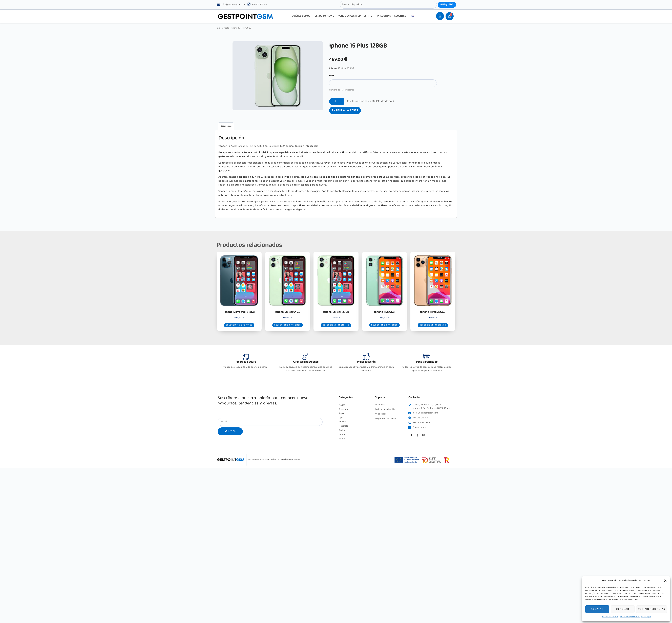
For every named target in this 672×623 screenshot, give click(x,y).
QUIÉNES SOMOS (301, 16)
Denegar (623, 609)
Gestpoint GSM (280, 146)
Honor (342, 439)
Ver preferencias (652, 609)
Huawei (342, 426)
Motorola (343, 430)
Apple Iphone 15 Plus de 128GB (249, 146)
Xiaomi (342, 409)
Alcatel (342, 443)
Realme (342, 434)
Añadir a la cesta (345, 110)
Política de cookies (610, 617)
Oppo (342, 422)
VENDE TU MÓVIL (324, 16)
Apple (226, 28)
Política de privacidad (630, 617)
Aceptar (597, 609)
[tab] (226, 126)
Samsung (343, 413)
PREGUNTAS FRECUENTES (392, 16)
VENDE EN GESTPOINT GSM (356, 16)
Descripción (226, 126)
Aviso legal (646, 617)
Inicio (219, 28)
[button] (665, 581)
